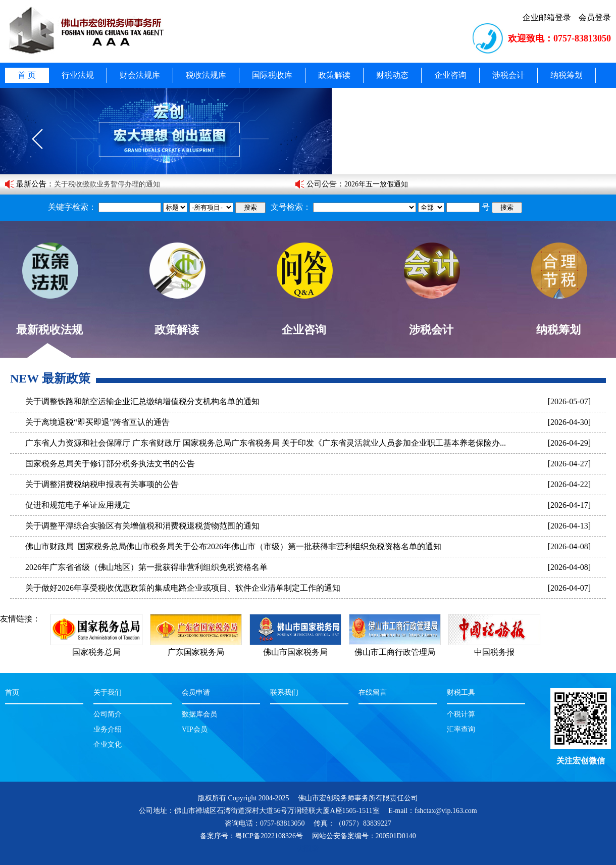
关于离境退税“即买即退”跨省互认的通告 (97, 422)
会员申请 (196, 692)
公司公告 (322, 184)
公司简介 (108, 714)
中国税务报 (494, 647)
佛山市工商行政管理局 (395, 647)
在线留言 (373, 692)
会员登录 (595, 17)
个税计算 (461, 714)
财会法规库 (140, 75)
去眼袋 (308, 849)
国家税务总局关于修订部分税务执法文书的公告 (110, 464)
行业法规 (78, 75)
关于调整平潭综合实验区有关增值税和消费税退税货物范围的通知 (142, 526)
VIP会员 (195, 729)
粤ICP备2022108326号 (269, 836)
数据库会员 (199, 714)
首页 (12, 692)
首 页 (27, 75)
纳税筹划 (567, 75)
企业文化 (108, 744)
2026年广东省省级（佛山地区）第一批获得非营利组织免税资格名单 (146, 567)
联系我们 (284, 692)
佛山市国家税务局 (295, 647)
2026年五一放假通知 (376, 184)
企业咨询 (450, 75)
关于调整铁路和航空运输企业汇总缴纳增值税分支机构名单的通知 (142, 401)
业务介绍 (108, 729)
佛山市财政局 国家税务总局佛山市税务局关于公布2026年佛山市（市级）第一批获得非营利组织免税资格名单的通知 (233, 546)
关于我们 (108, 692)
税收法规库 (206, 75)
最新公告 (31, 184)
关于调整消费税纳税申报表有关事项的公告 (102, 484)
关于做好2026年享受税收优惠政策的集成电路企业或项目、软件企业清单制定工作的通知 (183, 588)
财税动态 (392, 75)
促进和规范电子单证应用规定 (78, 505)
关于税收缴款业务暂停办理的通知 (107, 184)
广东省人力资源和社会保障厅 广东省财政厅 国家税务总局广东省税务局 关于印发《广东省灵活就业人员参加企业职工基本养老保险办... (266, 443)
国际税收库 (272, 75)
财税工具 (461, 692)
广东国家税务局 (196, 647)
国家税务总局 (96, 647)
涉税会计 (508, 75)
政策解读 (334, 75)
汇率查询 (461, 729)
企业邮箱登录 (547, 17)
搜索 (250, 207)
